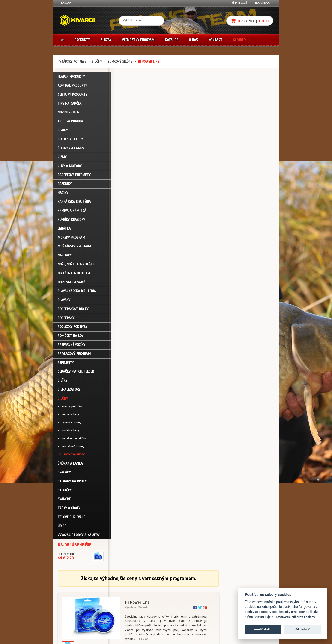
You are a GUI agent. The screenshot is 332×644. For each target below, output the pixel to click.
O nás (193, 40)
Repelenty (66, 364)
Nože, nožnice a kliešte (76, 265)
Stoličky (65, 491)
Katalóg (66, 3)
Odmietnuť (302, 629)
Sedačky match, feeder (76, 373)
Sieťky (62, 382)
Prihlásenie (68, 587)
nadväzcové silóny (72, 439)
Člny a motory (70, 167)
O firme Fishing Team (148, 593)
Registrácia (68, 593)
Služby (106, 40)
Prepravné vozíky (71, 346)
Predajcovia (142, 605)
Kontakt (215, 40)
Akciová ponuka (70, 122)
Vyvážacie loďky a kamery (79, 536)
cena (246, 176)
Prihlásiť (240, 3)
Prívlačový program (74, 355)
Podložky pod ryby (73, 328)
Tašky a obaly (69, 509)
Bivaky (63, 131)
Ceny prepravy (70, 624)
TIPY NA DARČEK (70, 104)
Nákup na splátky (183, 593)
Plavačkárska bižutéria (77, 292)
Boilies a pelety (70, 140)
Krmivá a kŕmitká (72, 212)
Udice (62, 527)
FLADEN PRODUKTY (71, 78)
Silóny (97, 62)
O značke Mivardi (145, 599)
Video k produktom (73, 618)
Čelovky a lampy (71, 149)
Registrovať (263, 3)
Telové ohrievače (71, 518)
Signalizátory (69, 390)
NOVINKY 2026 (68, 113)
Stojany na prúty (72, 482)
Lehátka (64, 229)
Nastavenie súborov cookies (295, 617)
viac (199, 141)
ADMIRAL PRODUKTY (72, 86)
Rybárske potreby (72, 62)
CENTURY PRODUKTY (73, 95)
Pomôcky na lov (71, 337)
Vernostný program (138, 40)
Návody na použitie (73, 611)
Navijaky (65, 256)
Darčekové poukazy (184, 587)
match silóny (68, 431)
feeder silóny (68, 415)
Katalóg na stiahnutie (149, 587)
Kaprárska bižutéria (74, 203)
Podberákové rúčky (73, 310)
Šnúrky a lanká (70, 465)
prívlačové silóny (71, 447)
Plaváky (64, 301)
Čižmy (62, 158)
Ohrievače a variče (72, 283)
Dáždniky (65, 185)
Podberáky (66, 319)
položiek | (250, 21)
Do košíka (259, 198)
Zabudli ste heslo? (73, 605)
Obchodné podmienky (112, 587)
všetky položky (70, 407)
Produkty (82, 40)
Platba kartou (180, 599)
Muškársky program (74, 247)
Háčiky (63, 194)
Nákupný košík (70, 599)
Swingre (64, 500)
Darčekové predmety (74, 176)
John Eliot (103, 638)
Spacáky (64, 473)
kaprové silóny (70, 423)
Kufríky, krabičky (71, 221)
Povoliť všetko (263, 629)
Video (239, 40)
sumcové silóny (120, 62)
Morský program (71, 238)
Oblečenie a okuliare (74, 274)
